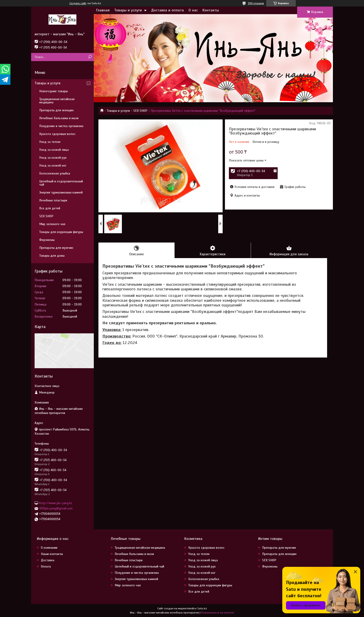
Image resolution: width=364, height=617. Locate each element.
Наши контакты (52, 554)
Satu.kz (202, 608)
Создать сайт (78, 3)
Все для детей (50, 208)
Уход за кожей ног (53, 166)
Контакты (211, 10)
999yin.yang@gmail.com (56, 508)
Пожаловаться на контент (218, 613)
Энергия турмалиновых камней (61, 192)
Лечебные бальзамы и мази (59, 118)
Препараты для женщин (56, 110)
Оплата (46, 566)
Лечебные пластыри (53, 200)
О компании (49, 548)
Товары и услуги (128, 10)
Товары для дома (52, 256)
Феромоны (47, 240)
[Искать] (90, 57)
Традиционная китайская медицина (57, 101)
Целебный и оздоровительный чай (61, 183)
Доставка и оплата (167, 10)
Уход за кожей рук (53, 158)
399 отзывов (256, 3)
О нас (193, 10)
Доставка (48, 560)
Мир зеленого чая (52, 224)
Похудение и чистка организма (61, 126)
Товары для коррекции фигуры (61, 232)
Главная (103, 10)
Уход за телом (50, 142)
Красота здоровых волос (57, 134)
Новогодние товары (54, 91)
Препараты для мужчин (56, 248)
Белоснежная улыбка (55, 173)
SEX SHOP (140, 111)
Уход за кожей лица (54, 150)
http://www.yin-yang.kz (56, 503)
